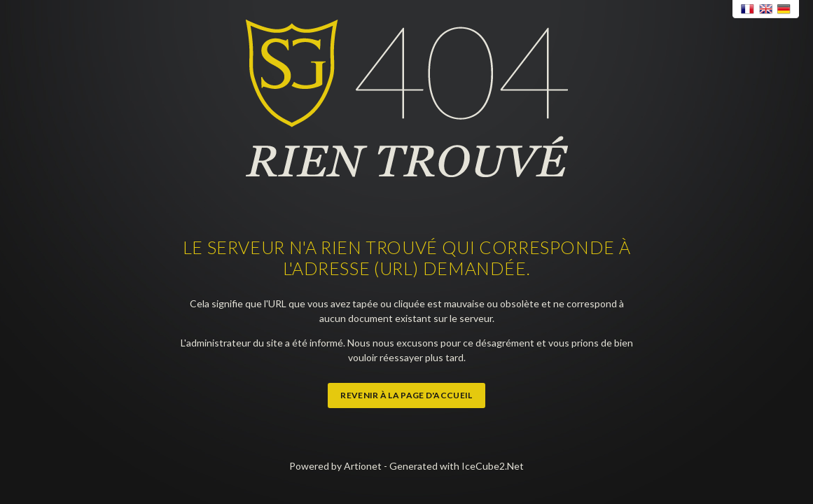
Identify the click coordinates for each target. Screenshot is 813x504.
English (766, 9)
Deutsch (784, 9)
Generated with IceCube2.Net (457, 466)
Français (748, 9)
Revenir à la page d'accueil (406, 395)
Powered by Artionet (335, 466)
